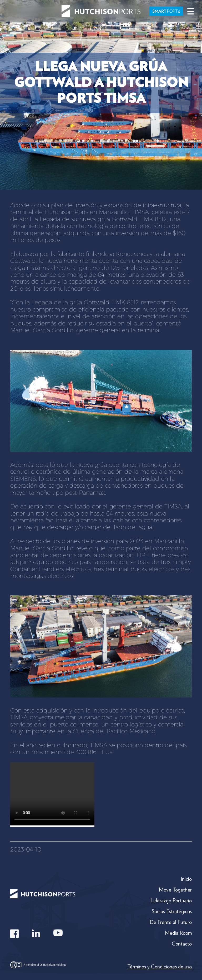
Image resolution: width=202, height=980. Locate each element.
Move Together (175, 890)
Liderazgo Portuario (171, 900)
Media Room (178, 933)
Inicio (186, 879)
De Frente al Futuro (171, 922)
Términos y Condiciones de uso (160, 967)
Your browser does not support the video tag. (52, 794)
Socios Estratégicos (172, 911)
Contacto (182, 944)
